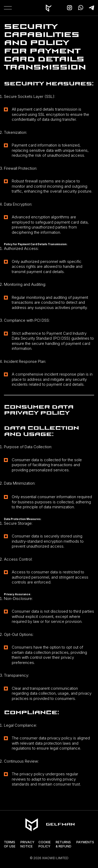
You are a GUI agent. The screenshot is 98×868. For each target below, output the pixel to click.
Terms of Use (10, 844)
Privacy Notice (27, 844)
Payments (85, 842)
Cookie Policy (45, 844)
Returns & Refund (64, 844)
